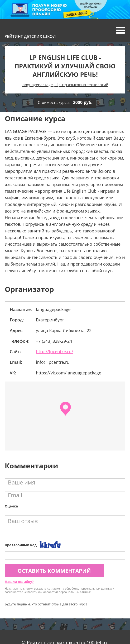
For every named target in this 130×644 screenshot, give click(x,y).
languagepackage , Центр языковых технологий (65, 85)
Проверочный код (21, 545)
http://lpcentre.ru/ (55, 351)
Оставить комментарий (54, 571)
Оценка (11, 506)
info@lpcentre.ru (53, 362)
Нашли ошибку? (19, 582)
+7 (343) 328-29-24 (54, 341)
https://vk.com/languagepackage (69, 373)
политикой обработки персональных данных (59, 592)
